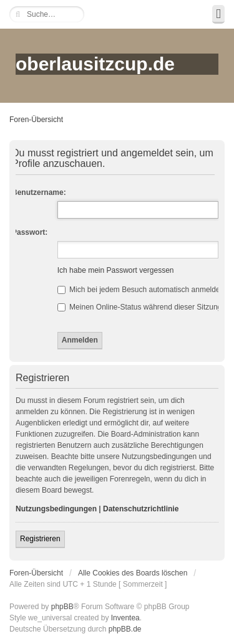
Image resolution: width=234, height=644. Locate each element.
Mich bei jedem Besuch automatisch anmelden (141, 290)
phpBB (62, 607)
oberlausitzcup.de (95, 64)
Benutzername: (39, 192)
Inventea (125, 618)
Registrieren (40, 539)
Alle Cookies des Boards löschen (133, 573)
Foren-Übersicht (36, 120)
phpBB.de (125, 629)
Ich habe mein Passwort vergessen (116, 270)
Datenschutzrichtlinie (141, 509)
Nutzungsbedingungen (56, 509)
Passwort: (30, 232)
